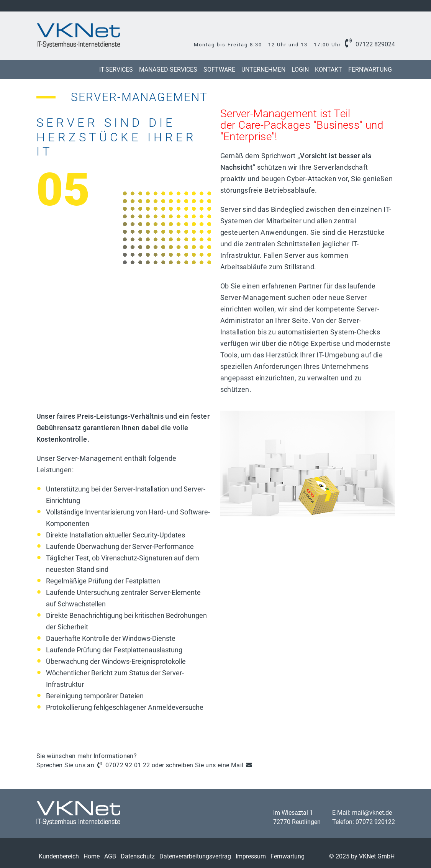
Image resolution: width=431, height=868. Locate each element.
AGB (110, 856)
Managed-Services (168, 70)
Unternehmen (263, 70)
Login (300, 70)
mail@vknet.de (372, 813)
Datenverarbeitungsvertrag (195, 856)
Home (92, 856)
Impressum (251, 856)
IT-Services (116, 70)
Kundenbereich (59, 856)
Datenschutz (138, 856)
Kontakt (329, 70)
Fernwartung (370, 70)
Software (219, 70)
